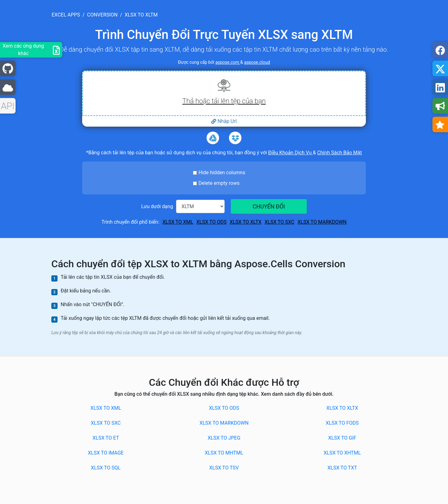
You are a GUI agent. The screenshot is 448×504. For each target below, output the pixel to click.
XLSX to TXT (342, 468)
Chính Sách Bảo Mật (339, 153)
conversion (102, 15)
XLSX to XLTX (245, 222)
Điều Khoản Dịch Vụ (291, 153)
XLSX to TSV (224, 468)
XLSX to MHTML (224, 453)
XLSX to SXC (279, 222)
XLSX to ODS (211, 222)
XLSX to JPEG (224, 438)
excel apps (66, 15)
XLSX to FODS (342, 423)
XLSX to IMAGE (106, 453)
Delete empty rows (219, 183)
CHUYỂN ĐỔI (269, 206)
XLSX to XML (178, 222)
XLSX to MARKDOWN (322, 222)
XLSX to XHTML (342, 453)
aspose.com (228, 62)
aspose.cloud (257, 62)
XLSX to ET (106, 438)
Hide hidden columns (222, 173)
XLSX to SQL (106, 468)
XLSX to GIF (342, 438)
